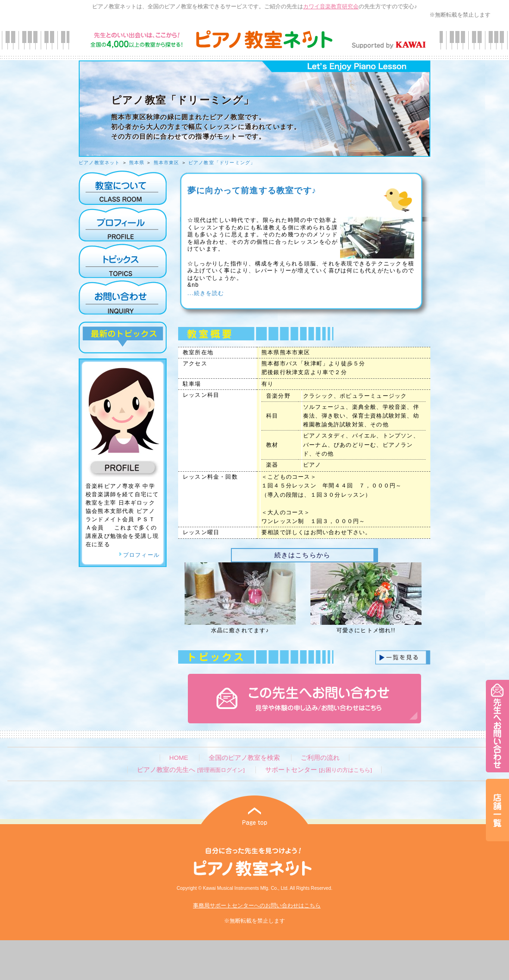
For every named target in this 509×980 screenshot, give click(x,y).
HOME (179, 758)
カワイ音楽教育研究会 (331, 6)
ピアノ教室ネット (99, 163)
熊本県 (137, 163)
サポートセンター (318, 770)
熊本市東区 (167, 163)
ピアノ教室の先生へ (191, 770)
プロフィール (139, 555)
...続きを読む (206, 293)
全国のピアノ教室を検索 (244, 758)
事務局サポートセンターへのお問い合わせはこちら (257, 906)
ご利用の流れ (320, 758)
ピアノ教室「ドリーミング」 (222, 163)
